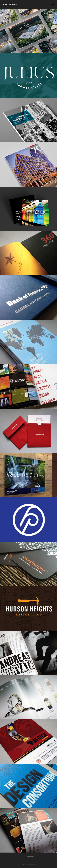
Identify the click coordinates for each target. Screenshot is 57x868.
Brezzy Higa (10, 4)
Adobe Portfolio (32, 864)
